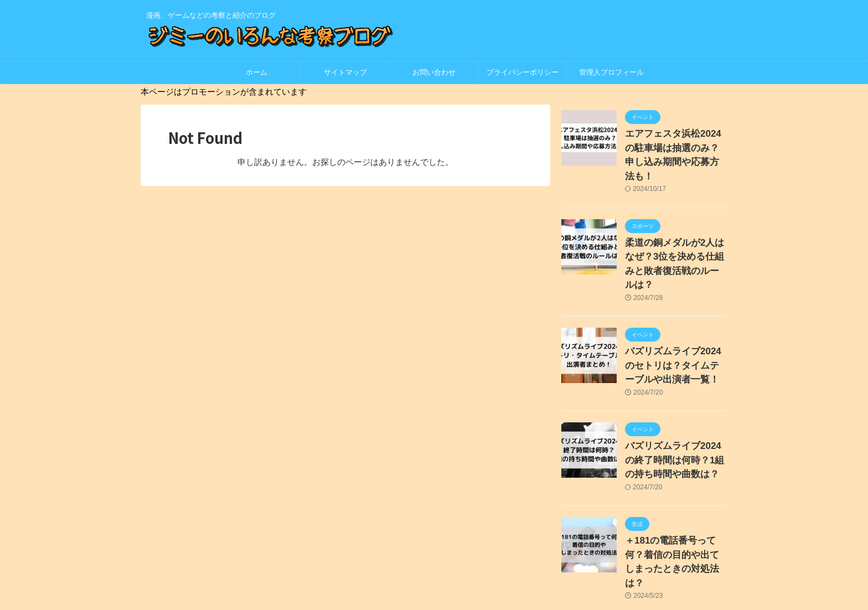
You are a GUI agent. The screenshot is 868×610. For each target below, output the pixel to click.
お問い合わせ (434, 72)
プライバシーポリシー (526, 72)
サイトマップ (345, 72)
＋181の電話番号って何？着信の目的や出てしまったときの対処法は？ (675, 504)
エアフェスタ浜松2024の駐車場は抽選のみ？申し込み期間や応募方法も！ (675, 145)
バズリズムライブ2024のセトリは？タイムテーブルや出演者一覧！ (675, 325)
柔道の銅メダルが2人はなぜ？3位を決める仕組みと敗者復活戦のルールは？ (674, 235)
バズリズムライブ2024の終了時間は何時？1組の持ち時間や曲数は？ (674, 414)
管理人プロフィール (611, 72)
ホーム (257, 72)
